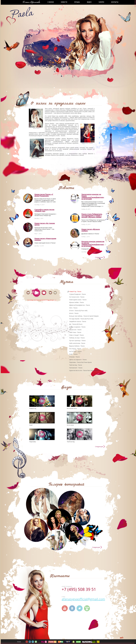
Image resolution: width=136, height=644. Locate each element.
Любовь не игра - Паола (77, 338)
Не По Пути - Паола (75, 351)
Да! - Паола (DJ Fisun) (76, 324)
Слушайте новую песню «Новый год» (44, 210)
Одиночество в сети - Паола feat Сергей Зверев (84, 370)
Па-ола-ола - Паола (75, 330)
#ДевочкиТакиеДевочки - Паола (80, 305)
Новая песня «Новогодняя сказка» (45, 239)
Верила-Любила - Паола (77, 346)
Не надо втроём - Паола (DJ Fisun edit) (81, 319)
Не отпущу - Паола (75, 349)
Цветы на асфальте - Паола (78, 360)
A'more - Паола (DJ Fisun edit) (78, 311)
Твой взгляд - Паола (76, 365)
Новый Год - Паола (75, 291)
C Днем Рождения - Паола (77, 294)
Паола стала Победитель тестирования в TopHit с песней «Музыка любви (92, 216)
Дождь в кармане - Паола (77, 327)
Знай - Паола (73, 354)
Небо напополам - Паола (77, 343)
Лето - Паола (73, 308)
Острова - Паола (74, 357)
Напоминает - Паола (76, 368)
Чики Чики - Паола (75, 332)
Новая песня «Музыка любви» (91, 230)
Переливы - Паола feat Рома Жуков (80, 362)
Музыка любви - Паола (76, 302)
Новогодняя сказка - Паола (78, 300)
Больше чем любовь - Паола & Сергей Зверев (84, 316)
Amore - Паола (74, 313)
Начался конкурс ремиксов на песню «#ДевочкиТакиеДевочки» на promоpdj (93, 244)
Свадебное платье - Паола (78, 321)
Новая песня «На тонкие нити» (45, 224)
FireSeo (121, 638)
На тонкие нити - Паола (77, 297)
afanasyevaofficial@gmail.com (83, 599)
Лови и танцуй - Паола (76, 335)
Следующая (99, 257)
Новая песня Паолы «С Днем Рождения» (44, 195)
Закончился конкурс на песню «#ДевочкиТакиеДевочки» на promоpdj (93, 197)
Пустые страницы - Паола (77, 341)
